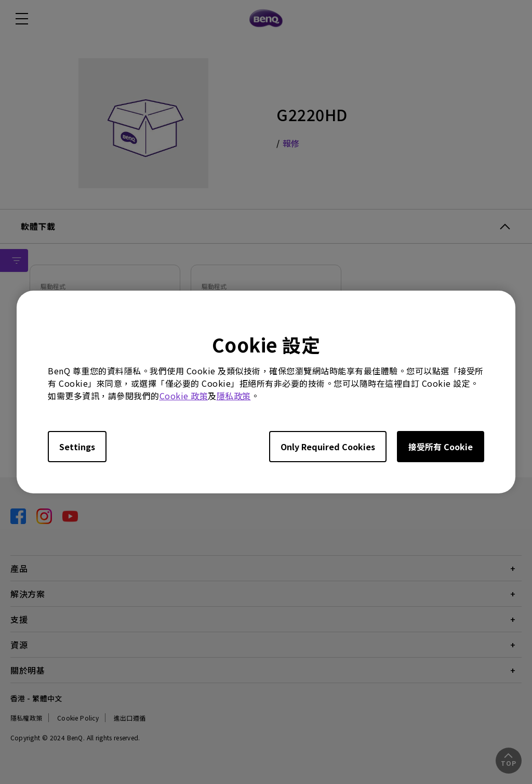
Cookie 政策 (184, 396)
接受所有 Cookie (441, 447)
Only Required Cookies (328, 447)
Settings (77, 447)
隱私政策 (234, 396)
